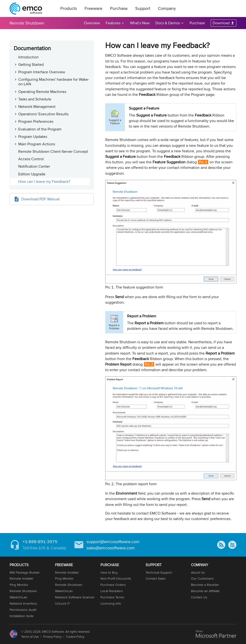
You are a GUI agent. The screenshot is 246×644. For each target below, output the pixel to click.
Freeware (93, 8)
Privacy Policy (52, 637)
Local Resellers (112, 591)
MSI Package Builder (25, 572)
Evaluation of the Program (40, 129)
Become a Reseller (205, 585)
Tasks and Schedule (35, 99)
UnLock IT (62, 603)
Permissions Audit (23, 610)
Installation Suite (22, 616)
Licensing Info (111, 603)
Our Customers (202, 578)
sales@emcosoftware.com (111, 548)
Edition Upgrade (32, 174)
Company (167, 8)
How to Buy (109, 572)
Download (221, 23)
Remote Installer (22, 578)
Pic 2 (149, 364)
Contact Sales (156, 578)
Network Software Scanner (75, 597)
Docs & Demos (168, 23)
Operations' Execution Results (43, 114)
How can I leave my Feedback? (44, 181)
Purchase (119, 8)
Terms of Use (30, 637)
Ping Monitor (19, 585)
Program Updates (33, 137)
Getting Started (31, 64)
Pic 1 (203, 162)
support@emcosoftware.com (113, 542)
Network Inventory (23, 603)
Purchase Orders (113, 585)
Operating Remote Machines (42, 92)
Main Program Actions (37, 144)
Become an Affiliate (205, 591)
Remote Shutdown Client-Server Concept (53, 151)
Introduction (28, 57)
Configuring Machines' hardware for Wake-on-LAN (54, 82)
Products (69, 8)
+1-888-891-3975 (40, 542)
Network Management (37, 107)
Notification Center (34, 166)
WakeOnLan (18, 597)
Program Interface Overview (42, 72)
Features (113, 23)
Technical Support (159, 572)
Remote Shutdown (27, 23)
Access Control (31, 159)
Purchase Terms (112, 597)
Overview (92, 23)
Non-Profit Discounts (116, 578)
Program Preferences (36, 121)
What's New (140, 23)
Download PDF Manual (40, 199)
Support (143, 8)
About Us (198, 572)
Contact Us (199, 597)
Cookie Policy (75, 637)
